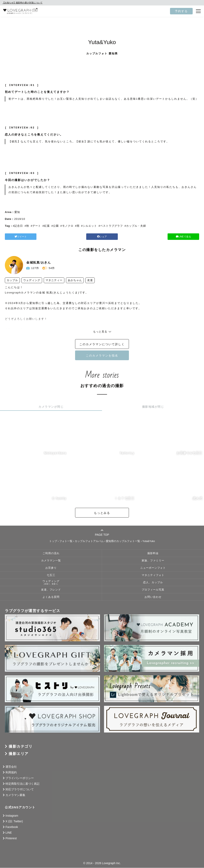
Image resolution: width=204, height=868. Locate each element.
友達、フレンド (51, 590)
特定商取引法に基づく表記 (22, 784)
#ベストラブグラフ (111, 226)
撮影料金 (153, 554)
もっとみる (102, 513)
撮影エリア (19, 754)
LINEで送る (168, 237)
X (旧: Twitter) (14, 821)
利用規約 (11, 773)
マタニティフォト (153, 575)
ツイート (36, 237)
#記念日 (18, 226)
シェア (102, 237)
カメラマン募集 (15, 795)
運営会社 (11, 767)
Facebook (12, 827)
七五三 (51, 575)
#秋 (27, 226)
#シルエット (89, 226)
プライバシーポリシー (20, 778)
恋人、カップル (153, 583)
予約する (181, 11)
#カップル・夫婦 (135, 226)
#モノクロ (67, 226)
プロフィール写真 (153, 590)
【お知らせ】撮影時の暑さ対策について (22, 3)
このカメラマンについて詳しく (102, 344)
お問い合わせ (153, 597)
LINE (9, 833)
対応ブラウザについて (20, 790)
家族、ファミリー (153, 561)
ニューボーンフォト (153, 568)
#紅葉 (46, 226)
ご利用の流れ (51, 554)
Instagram (12, 816)
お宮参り (51, 568)
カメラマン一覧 (51, 561)
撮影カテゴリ (21, 747)
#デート (36, 226)
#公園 (55, 226)
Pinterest (11, 838)
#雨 (77, 226)
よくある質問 (51, 597)
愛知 (17, 212)
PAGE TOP (102, 533)
